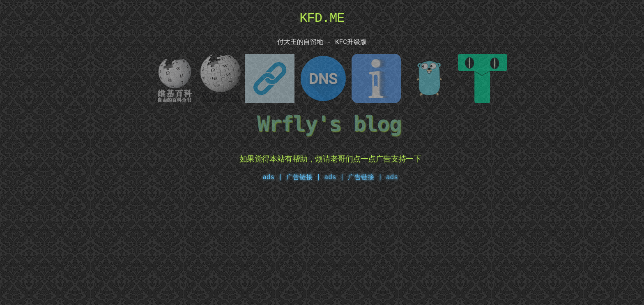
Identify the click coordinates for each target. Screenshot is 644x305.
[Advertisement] (322, 245)
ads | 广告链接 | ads (361, 176)
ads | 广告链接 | (291, 176)
